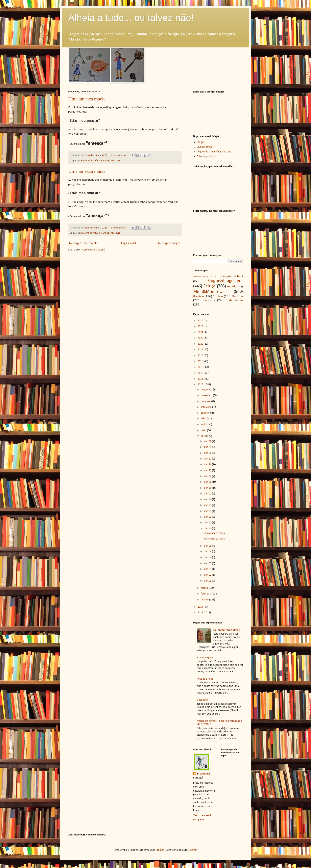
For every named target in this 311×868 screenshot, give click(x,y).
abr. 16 (208, 500)
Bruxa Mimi (203, 774)
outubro (206, 401)
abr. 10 (208, 529)
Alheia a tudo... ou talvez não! (131, 18)
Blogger (193, 850)
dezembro (207, 390)
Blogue (201, 142)
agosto (205, 413)
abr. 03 (208, 569)
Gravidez (232, 287)
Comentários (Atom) (94, 250)
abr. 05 (208, 563)
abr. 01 (208, 581)
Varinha (105, 161)
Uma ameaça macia (87, 99)
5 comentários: (119, 228)
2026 (201, 321)
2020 (201, 356)
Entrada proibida (206, 157)
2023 (201, 338)
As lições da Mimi (233, 276)
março (205, 588)
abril (203, 436)
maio (204, 430)
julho (204, 419)
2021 (201, 350)
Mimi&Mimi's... (208, 292)
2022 (201, 344)
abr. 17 (208, 494)
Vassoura (115, 161)
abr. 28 (208, 453)
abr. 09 (208, 546)
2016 (201, 379)
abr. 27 (208, 459)
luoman (160, 850)
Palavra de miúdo (90, 161)
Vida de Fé (235, 300)
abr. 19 (208, 488)
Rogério (199, 296)
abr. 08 (208, 552)
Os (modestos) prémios (226, 630)
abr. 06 (208, 558)
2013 (201, 613)
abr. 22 (208, 476)
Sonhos (218, 296)
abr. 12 (208, 517)
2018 (201, 367)
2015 (201, 385)
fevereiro (206, 594)
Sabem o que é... (206, 658)
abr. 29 (208, 447)
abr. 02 (208, 575)
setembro (206, 407)
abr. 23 (208, 471)
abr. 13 (208, 511)
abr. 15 (208, 505)
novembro (207, 395)
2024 (201, 332)
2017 (201, 373)
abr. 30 (208, 441)
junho (204, 425)
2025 (201, 326)
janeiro (205, 600)
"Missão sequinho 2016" (205, 277)
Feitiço (210, 286)
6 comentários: (119, 155)
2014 (201, 607)
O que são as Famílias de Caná (214, 152)
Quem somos (204, 147)
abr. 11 (208, 523)
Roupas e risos (205, 679)
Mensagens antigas (169, 243)
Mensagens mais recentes (84, 243)
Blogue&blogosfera (225, 281)
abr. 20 (208, 482)
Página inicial (129, 243)
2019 (201, 361)
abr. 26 (208, 465)
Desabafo (202, 700)
